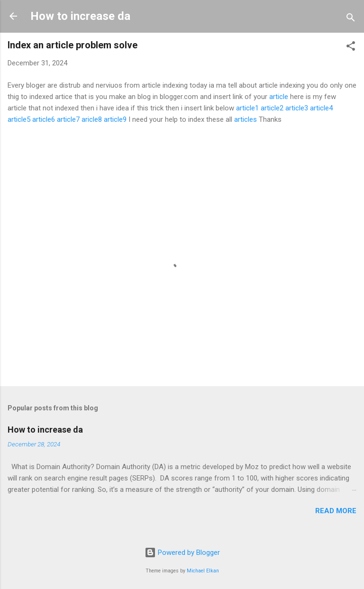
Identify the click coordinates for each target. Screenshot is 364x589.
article (279, 97)
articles (246, 119)
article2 (272, 108)
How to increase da (80, 16)
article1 (247, 108)
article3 (297, 108)
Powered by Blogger (182, 553)
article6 (44, 119)
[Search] (351, 19)
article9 (115, 119)
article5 (19, 119)
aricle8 (92, 119)
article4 (321, 108)
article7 (68, 119)
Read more (336, 511)
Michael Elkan (203, 571)
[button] (351, 48)
